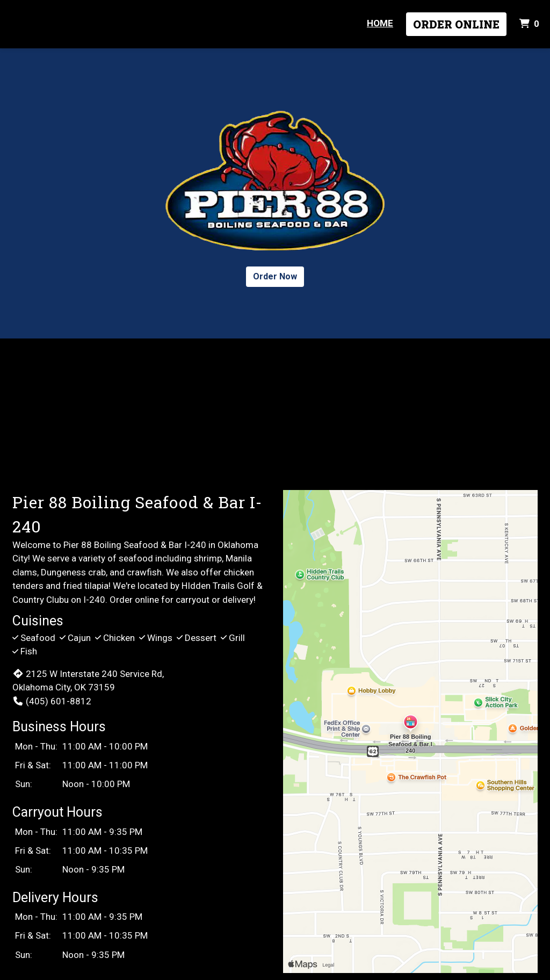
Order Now (275, 276)
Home (380, 23)
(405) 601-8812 (52, 701)
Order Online (456, 24)
